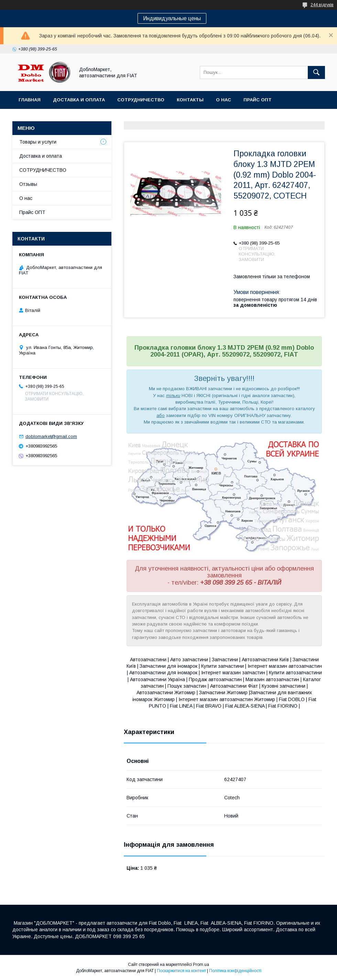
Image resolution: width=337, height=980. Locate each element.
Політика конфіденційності (235, 971)
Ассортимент (37, 118)
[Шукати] (316, 72)
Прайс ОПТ (258, 100)
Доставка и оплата (79, 100)
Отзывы (28, 184)
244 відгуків (322, 5)
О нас (224, 100)
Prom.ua (201, 965)
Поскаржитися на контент (181, 971)
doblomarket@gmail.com (51, 436)
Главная (30, 100)
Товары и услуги (38, 142)
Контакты (190, 100)
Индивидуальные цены (172, 18)
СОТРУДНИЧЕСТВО (43, 170)
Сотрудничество (141, 100)
